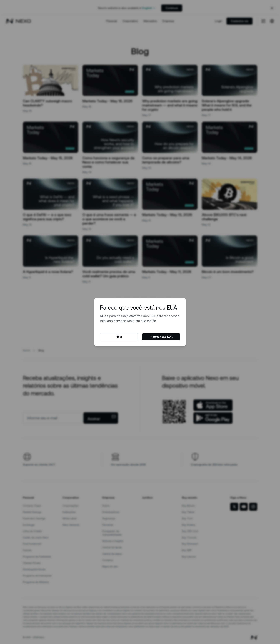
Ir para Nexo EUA (161, 337)
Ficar (119, 337)
